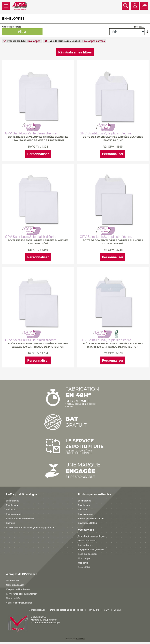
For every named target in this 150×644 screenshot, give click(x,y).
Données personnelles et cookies (67, 608)
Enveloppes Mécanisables (91, 517)
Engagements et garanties (91, 548)
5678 (119, 352)
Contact (117, 608)
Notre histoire (13, 579)
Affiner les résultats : (12, 27)
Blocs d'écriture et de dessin (20, 517)
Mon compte (84, 557)
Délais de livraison (87, 539)
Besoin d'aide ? (86, 543)
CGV (106, 608)
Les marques (13, 499)
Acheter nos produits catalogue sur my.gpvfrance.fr (31, 526)
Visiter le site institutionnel (19, 601)
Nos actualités (13, 596)
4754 (45, 352)
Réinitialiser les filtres (75, 52)
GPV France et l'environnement (22, 592)
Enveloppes (12, 503)
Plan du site (93, 608)
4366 (45, 249)
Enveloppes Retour (88, 521)
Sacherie (10, 521)
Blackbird (80, 637)
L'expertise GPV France (18, 588)
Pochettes (11, 508)
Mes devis (83, 561)
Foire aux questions (88, 552)
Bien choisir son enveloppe (91, 534)
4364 (45, 147)
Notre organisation (15, 583)
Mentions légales (37, 608)
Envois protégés (14, 512)
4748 (119, 249)
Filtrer (22, 32)
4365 (119, 147)
